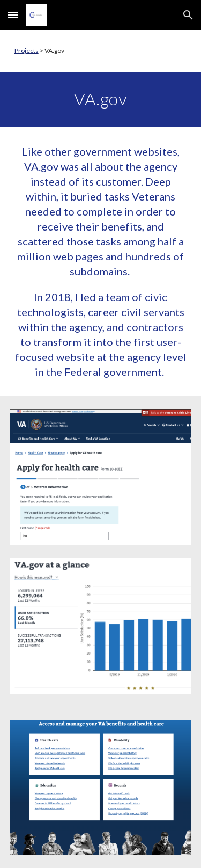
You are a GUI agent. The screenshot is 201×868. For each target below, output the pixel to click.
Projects (27, 51)
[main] (101, 51)
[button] (13, 15)
